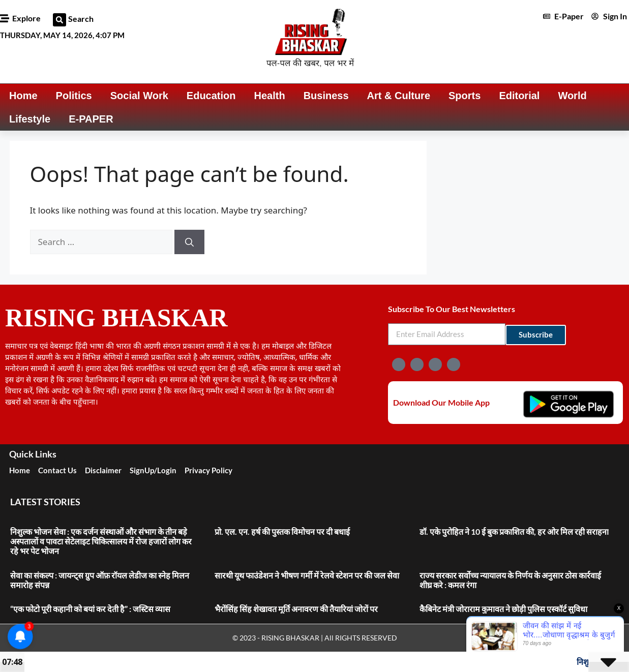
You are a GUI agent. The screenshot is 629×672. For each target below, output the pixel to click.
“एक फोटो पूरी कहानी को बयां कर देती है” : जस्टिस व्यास (90, 609)
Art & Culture (399, 96)
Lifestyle (30, 119)
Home (23, 96)
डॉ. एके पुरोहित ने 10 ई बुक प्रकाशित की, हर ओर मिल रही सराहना (514, 531)
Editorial (519, 96)
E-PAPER (91, 119)
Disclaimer (103, 470)
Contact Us (57, 470)
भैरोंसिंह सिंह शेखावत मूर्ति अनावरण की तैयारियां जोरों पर (297, 609)
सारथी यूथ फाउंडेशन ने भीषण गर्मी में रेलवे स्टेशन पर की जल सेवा (307, 575)
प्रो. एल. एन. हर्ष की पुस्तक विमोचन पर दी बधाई (282, 531)
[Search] (189, 242)
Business (326, 96)
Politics (74, 96)
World (572, 96)
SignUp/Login (153, 470)
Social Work (139, 96)
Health (270, 96)
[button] (59, 20)
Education (211, 96)
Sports (465, 96)
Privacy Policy (208, 470)
